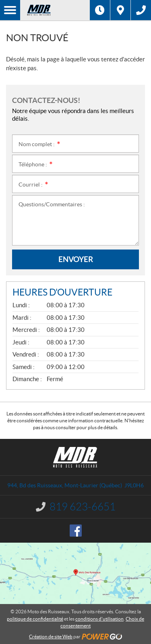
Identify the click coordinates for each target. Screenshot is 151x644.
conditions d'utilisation (99, 619)
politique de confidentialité (35, 619)
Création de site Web (51, 637)
